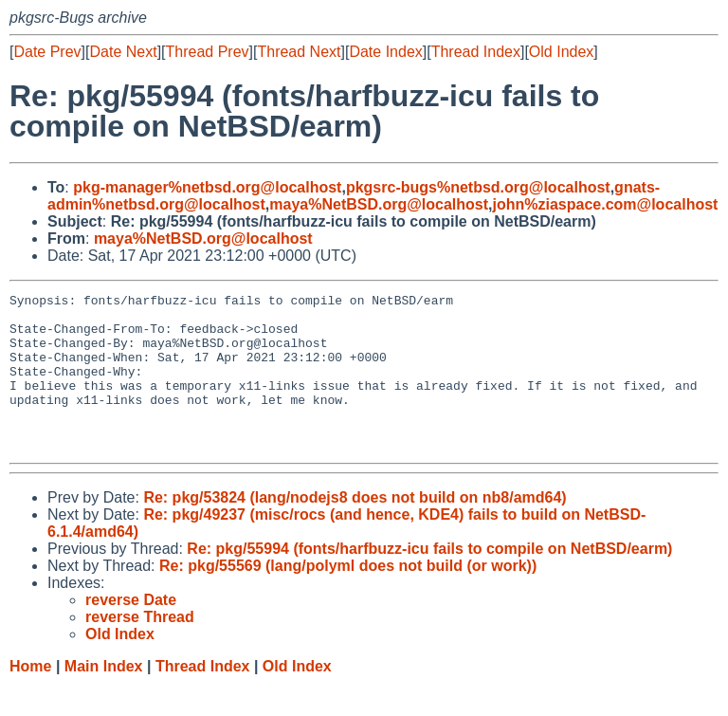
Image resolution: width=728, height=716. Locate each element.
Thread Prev (208, 52)
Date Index (385, 52)
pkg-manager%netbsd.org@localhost (207, 187)
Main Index (104, 698)
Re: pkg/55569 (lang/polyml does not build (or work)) (348, 597)
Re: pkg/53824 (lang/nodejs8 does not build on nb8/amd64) (355, 529)
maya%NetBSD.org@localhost (379, 204)
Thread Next (299, 52)
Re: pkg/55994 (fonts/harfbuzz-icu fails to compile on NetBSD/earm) (429, 580)
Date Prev (47, 52)
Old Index (561, 52)
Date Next (123, 52)
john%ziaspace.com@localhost (606, 204)
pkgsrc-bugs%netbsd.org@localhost (478, 187)
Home (30, 698)
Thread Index (476, 52)
